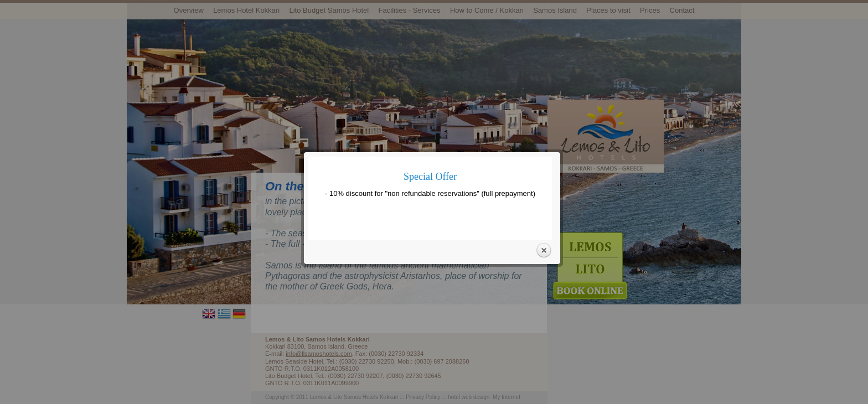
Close (544, 248)
